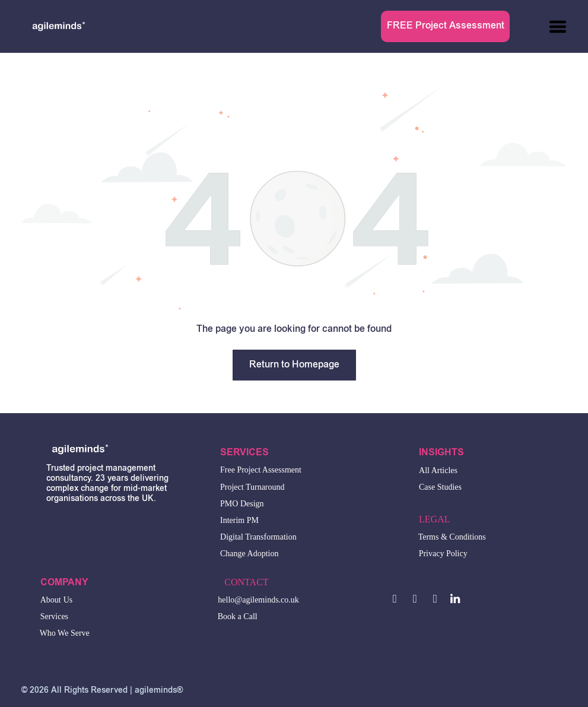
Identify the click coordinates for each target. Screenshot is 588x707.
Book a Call (238, 616)
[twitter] (415, 600)
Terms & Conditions (452, 537)
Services (54, 616)
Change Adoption (249, 554)
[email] (435, 600)
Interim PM (239, 520)
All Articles (438, 470)
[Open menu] (558, 27)
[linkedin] (455, 600)
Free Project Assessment (261, 470)
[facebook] (395, 600)
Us (68, 600)
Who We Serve (65, 633)
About (51, 600)
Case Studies (440, 487)
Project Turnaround (252, 487)
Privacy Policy (443, 554)
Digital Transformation (258, 537)
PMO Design (242, 504)
